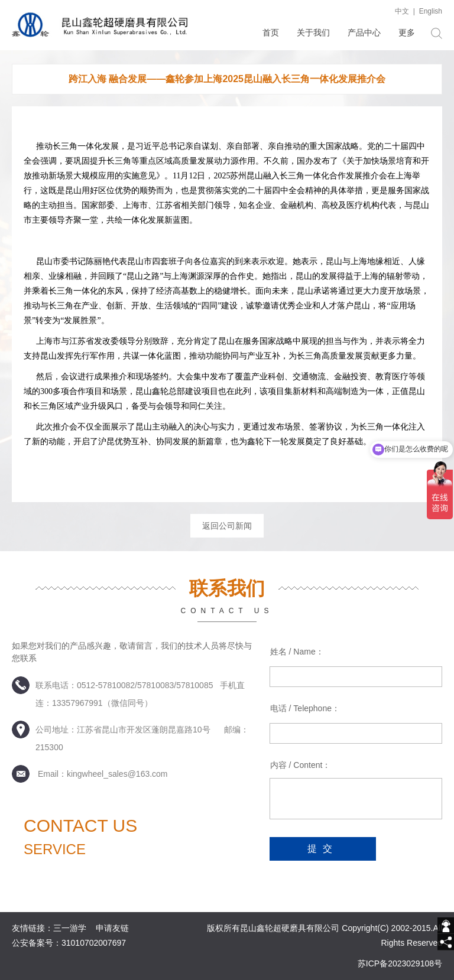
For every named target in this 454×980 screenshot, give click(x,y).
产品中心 (364, 32)
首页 (271, 32)
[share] (446, 942)
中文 (402, 11)
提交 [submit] (323, 849)
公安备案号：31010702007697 (69, 943)
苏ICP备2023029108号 (400, 963)
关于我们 (313, 32)
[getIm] (446, 926)
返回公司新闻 (227, 526)
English (431, 11)
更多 (407, 32)
